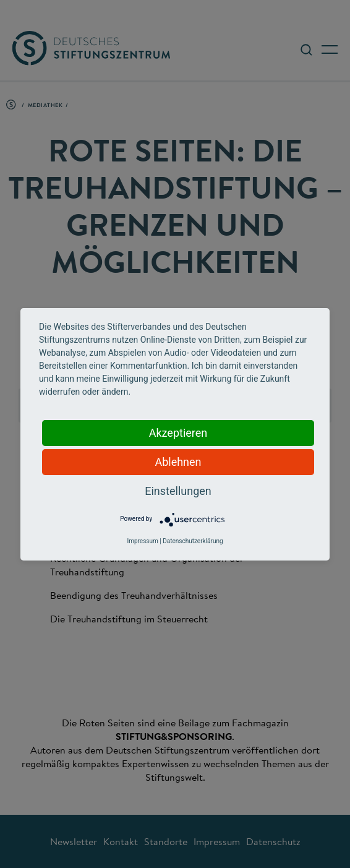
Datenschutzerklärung (193, 541)
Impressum (142, 541)
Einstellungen (178, 491)
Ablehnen (178, 462)
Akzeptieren (178, 433)
